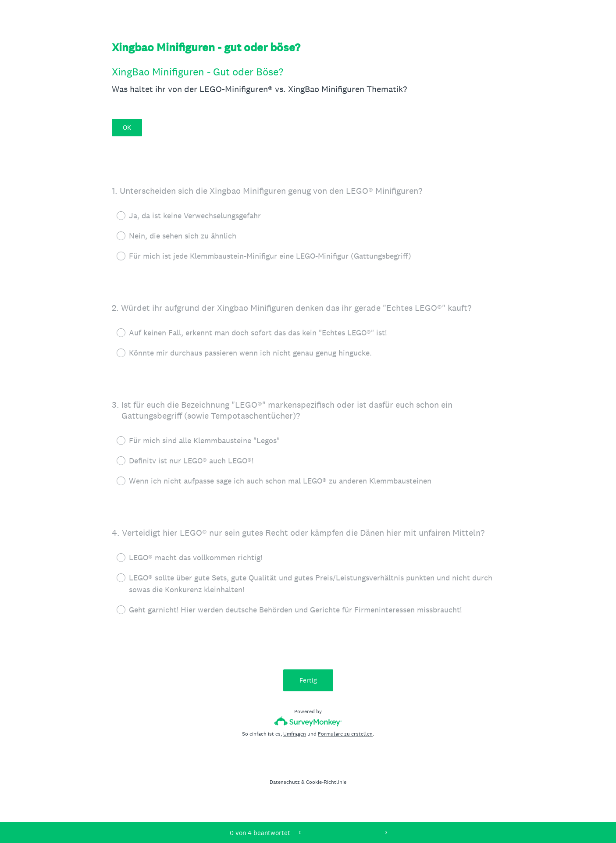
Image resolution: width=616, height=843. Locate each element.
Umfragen (295, 734)
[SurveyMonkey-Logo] (308, 721)
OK (127, 127)
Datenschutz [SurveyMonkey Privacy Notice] (285, 782)
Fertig (308, 680)
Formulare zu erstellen (345, 734)
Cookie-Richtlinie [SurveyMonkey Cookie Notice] (326, 782)
